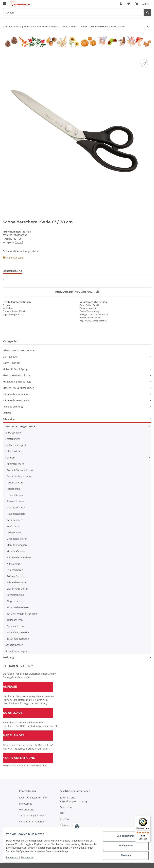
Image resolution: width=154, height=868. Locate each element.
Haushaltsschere (16, 514)
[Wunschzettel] (129, 4)
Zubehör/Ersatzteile (18, 632)
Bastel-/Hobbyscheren (19, 476)
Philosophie (26, 804)
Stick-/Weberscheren (18, 607)
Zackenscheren (15, 626)
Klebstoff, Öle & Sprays (16, 369)
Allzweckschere (15, 464)
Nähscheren (14, 564)
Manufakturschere (17, 545)
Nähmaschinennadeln (15, 394)
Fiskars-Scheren (16, 501)
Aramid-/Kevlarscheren (20, 470)
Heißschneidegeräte (17, 445)
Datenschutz (30, 858)
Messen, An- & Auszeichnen (18, 388)
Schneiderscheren (17, 582)
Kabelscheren (14, 520)
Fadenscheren (15, 483)
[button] (121, 4)
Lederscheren (14, 532)
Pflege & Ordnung (13, 407)
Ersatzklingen (13, 439)
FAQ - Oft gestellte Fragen (34, 798)
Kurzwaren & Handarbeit (17, 382)
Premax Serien (15, 576)
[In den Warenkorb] (5, 55)
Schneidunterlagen (16, 651)
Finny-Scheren (15, 495)
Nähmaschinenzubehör (16, 400)
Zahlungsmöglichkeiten (32, 815)
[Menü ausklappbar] (4, 2)
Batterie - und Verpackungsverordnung (73, 799)
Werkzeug (8, 657)
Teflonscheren (15, 620)
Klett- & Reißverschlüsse (16, 375)
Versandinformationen (32, 822)
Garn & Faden (10, 357)
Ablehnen (124, 855)
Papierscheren (15, 570)
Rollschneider (13, 451)
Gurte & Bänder (12, 363)
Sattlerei (7, 413)
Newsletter (25, 827)
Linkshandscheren (17, 539)
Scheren (10, 458)
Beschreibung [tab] (12, 271)
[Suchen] (73, 13)
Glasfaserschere (16, 507)
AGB (62, 813)
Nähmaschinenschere (19, 557)
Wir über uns (27, 810)
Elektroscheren (14, 433)
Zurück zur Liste (13, 26)
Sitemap (64, 819)
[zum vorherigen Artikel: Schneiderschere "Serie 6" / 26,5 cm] (148, 27)
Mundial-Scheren (16, 551)
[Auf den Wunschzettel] (144, 63)
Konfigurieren (124, 846)
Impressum (14, 858)
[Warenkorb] (142, 4)
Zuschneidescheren (18, 639)
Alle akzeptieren (124, 836)
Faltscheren (13, 489)
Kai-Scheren (14, 526)
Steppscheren (15, 601)
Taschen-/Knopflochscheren (22, 614)
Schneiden (9, 419)
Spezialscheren (15, 595)
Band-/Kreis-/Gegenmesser (21, 426)
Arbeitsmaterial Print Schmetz (20, 350)
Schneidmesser (14, 645)
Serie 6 (19, 242)
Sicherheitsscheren (18, 589)
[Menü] (149, 818)
